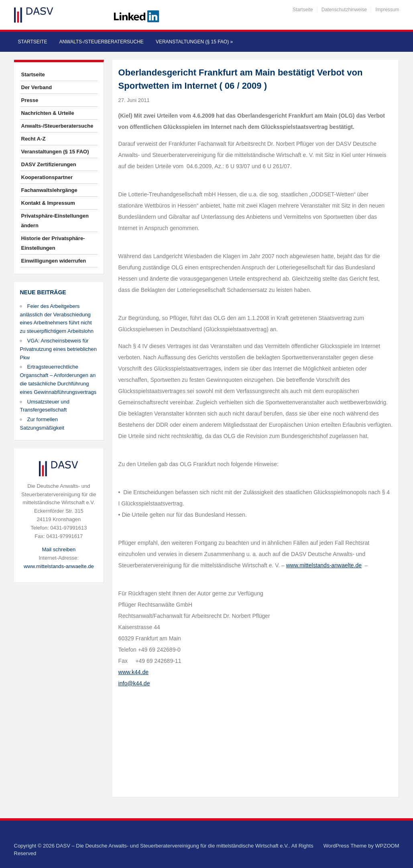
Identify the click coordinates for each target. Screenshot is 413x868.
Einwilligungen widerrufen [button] (54, 261)
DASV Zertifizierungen (49, 164)
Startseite (303, 10)
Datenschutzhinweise (344, 10)
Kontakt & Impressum (48, 203)
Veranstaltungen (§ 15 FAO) (194, 42)
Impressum (387, 10)
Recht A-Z (34, 139)
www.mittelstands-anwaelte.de (59, 566)
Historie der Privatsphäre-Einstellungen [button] (53, 243)
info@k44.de (134, 683)
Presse (30, 100)
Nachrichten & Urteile (48, 113)
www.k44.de (133, 672)
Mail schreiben (59, 549)
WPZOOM (387, 846)
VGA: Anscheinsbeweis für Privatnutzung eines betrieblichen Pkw (59, 349)
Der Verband (37, 87)
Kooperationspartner (47, 177)
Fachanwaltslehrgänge (49, 190)
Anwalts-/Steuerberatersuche (101, 42)
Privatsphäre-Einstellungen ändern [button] (55, 221)
